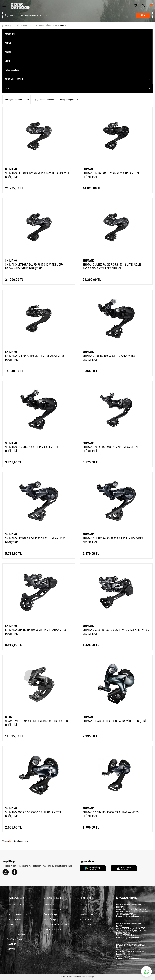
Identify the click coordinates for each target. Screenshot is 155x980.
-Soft (63, 977)
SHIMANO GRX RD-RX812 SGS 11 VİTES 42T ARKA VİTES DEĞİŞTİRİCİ (116, 632)
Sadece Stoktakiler (45, 100)
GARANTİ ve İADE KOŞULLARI (55, 925)
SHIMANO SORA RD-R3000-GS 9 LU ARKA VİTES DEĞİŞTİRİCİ (111, 814)
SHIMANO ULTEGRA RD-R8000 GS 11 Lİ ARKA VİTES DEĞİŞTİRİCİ (113, 540)
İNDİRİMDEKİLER (86, 915)
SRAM (9, 717)
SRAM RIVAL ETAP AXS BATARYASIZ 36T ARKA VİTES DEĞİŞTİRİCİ (36, 723)
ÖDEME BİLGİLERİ (51, 935)
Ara (143, 15)
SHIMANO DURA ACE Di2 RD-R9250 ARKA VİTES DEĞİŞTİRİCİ (111, 175)
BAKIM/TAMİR (13, 925)
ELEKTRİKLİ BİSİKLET (16, 905)
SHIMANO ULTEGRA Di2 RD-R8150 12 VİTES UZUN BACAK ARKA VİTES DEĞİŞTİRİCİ (34, 266)
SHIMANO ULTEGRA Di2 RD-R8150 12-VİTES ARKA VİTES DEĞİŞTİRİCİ (38, 175)
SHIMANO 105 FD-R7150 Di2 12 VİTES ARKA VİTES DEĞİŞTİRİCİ (35, 358)
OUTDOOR (11, 949)
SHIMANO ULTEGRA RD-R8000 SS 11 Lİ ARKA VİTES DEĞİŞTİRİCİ (35, 540)
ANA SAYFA (85, 905)
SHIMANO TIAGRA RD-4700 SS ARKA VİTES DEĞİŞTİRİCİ (115, 721)
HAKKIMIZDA (49, 905)
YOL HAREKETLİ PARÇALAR (46, 26)
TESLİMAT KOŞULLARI (52, 910)
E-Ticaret (69, 977)
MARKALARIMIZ (86, 920)
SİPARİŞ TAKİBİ (86, 925)
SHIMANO (11, 169)
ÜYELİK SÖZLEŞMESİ (52, 915)
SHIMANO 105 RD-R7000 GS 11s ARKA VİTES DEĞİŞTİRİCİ (31, 449)
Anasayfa (7, 26)
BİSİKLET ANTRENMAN (16, 935)
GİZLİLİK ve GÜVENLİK (52, 930)
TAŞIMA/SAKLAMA (15, 939)
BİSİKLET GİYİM (14, 930)
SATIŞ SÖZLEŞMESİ (51, 920)
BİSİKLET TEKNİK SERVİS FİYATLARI (94, 910)
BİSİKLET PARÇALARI (24, 26)
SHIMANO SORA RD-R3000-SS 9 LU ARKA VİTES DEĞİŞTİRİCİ (33, 814)
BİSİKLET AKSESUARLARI (17, 915)
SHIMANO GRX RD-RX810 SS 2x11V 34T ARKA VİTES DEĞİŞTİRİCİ (36, 632)
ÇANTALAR (12, 944)
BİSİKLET (11, 910)
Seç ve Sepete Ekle (69, 100)
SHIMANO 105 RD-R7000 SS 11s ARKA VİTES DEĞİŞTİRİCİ (109, 358)
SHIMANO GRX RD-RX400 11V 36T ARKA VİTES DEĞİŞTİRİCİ (110, 449)
